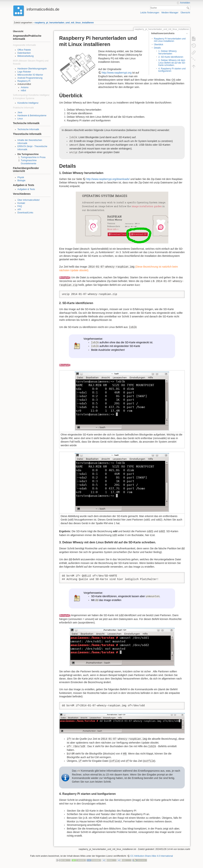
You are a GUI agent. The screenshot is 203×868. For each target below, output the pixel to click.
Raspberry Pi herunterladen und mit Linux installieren (170, 40)
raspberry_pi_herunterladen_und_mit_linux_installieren (64, 23)
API (19, 210)
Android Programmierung (30, 78)
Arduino (25, 87)
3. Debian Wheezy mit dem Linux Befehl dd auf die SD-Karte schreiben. (172, 63)
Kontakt (21, 203)
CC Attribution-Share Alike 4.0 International (152, 856)
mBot (23, 91)
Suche (188, 8)
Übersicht (185, 13)
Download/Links (25, 213)
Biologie (22, 180)
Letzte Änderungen (150, 13)
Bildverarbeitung (26, 56)
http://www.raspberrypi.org (117, 73)
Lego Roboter (24, 72)
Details (157, 48)
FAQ (20, 206)
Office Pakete (24, 50)
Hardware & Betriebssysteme (32, 116)
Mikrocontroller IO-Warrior (30, 75)
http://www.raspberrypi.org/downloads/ (108, 179)
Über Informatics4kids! (29, 200)
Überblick (159, 45)
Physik (21, 177)
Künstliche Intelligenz (28, 103)
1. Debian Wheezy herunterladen (167, 52)
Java (20, 112)
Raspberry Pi (24, 81)
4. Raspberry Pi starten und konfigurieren (172, 70)
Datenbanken (24, 53)
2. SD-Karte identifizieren (171, 57)
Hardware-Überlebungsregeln (32, 69)
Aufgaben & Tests (26, 189)
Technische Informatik (28, 129)
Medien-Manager (170, 13)
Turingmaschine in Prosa (33, 157)
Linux (20, 119)
